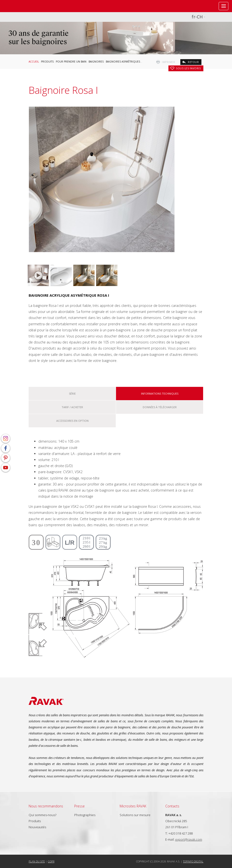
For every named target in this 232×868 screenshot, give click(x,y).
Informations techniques (160, 394)
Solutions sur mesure (135, 815)
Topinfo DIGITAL (193, 861)
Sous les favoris (188, 68)
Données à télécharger (160, 407)
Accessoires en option (72, 421)
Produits (47, 62)
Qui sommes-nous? (42, 815)
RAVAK (18, 6)
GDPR (51, 861)
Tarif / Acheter (72, 407)
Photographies (85, 815)
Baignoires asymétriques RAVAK (127, 62)
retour (193, 62)
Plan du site (37, 861)
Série (72, 394)
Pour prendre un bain (71, 62)
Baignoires (96, 62)
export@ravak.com (189, 839)
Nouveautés (37, 827)
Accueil (34, 62)
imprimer (168, 62)
